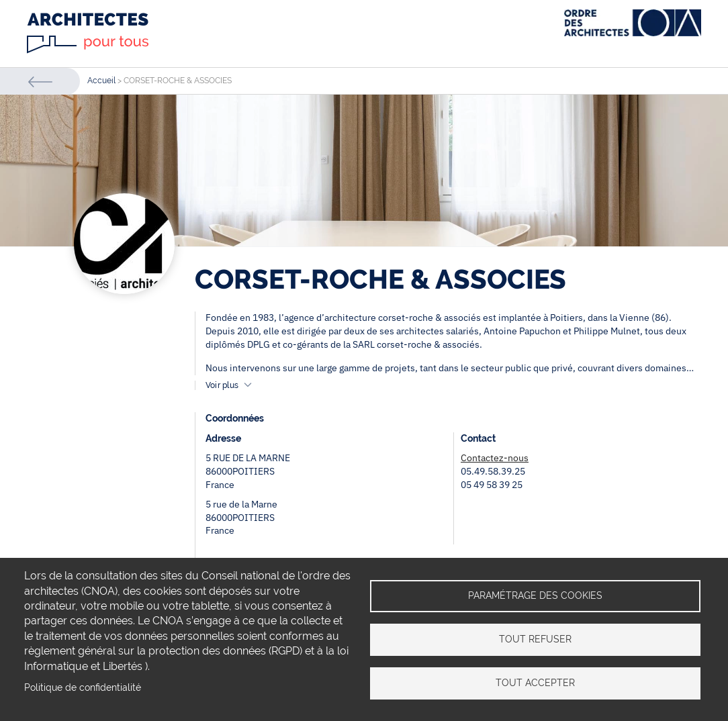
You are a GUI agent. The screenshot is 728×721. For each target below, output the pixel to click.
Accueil (101, 81)
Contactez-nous (495, 458)
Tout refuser (535, 639)
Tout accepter (535, 683)
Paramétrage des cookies (535, 595)
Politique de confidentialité (83, 687)
